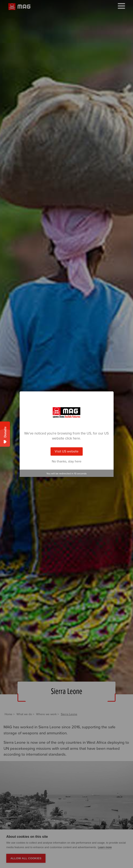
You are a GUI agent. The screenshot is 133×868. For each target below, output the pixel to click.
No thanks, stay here (67, 461)
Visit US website (67, 451)
